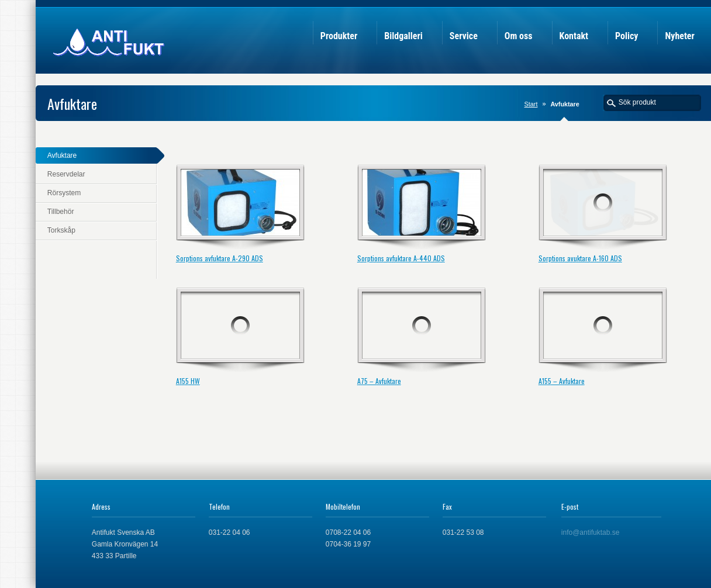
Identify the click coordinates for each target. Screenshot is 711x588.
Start (531, 104)
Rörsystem (64, 193)
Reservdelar (66, 174)
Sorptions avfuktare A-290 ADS (220, 258)
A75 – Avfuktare (379, 381)
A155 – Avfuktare (562, 381)
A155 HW (188, 381)
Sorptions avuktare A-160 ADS (580, 258)
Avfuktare (62, 155)
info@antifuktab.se (591, 532)
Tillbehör (61, 212)
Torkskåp (61, 230)
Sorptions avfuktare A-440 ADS (401, 258)
